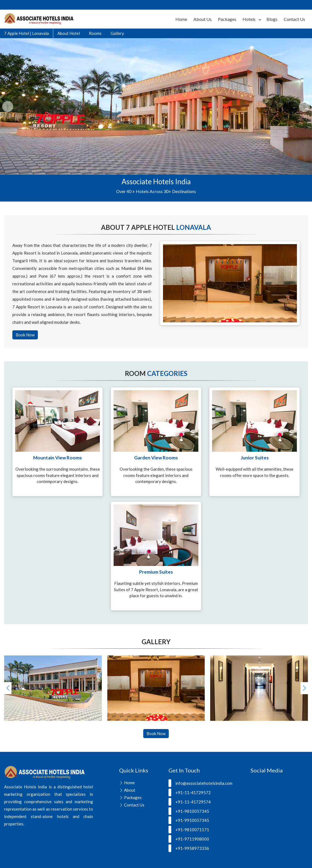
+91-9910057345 (189, 820)
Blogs (272, 19)
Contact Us (294, 19)
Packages (227, 19)
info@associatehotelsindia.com (200, 783)
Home (181, 19)
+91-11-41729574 (190, 802)
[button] (304, 688)
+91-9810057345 (189, 811)
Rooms (95, 33)
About (130, 790)
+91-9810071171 (189, 830)
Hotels (249, 19)
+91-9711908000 (189, 839)
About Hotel (69, 33)
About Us (203, 19)
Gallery (117, 33)
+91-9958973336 (189, 848)
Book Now (25, 335)
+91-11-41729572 (190, 792)
